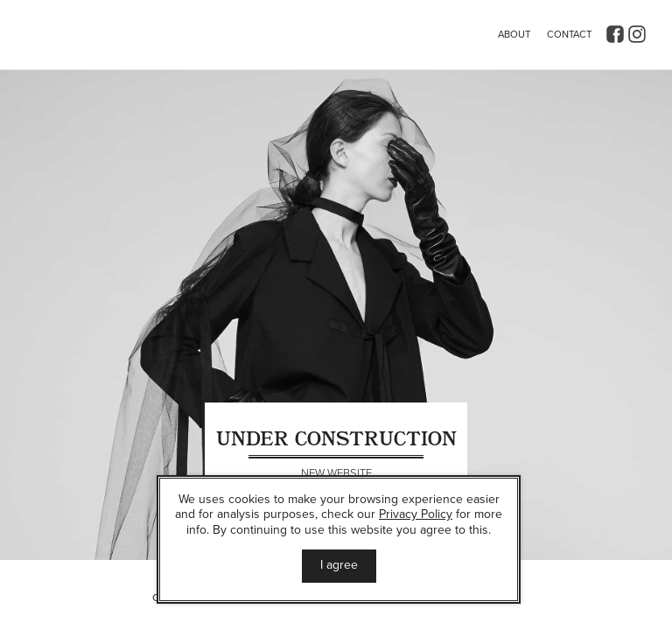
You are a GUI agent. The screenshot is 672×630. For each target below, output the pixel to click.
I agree (339, 565)
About (514, 35)
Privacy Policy (416, 514)
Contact (569, 35)
